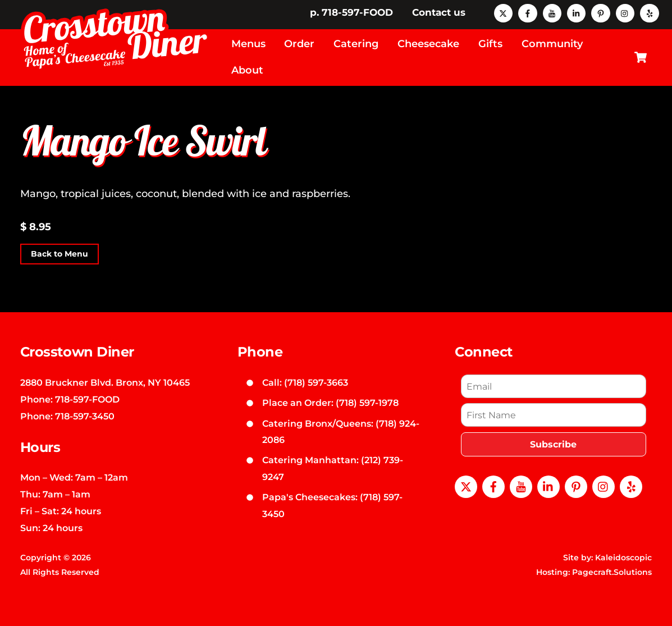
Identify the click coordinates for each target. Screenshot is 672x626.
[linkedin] (576, 12)
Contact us (439, 12)
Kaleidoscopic (623, 558)
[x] (503, 12)
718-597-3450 (85, 416)
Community (552, 44)
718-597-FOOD (87, 399)
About (247, 70)
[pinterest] (600, 12)
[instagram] (625, 12)
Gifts (490, 44)
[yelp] (649, 12)
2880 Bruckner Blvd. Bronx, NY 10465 (105, 382)
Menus (248, 44)
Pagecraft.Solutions (612, 572)
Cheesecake (428, 44)
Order (299, 44)
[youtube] (552, 12)
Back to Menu (60, 254)
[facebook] (527, 12)
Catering (356, 44)
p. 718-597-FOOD (351, 12)
